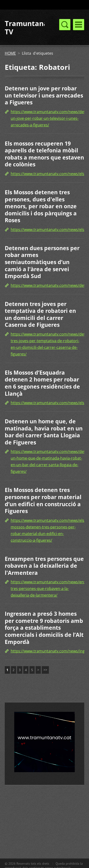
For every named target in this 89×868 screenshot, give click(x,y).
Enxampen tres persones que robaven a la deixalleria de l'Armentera (44, 566)
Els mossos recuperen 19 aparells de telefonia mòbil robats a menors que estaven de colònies (44, 154)
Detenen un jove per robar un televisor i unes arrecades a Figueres (44, 95)
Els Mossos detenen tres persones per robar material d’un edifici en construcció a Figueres (43, 500)
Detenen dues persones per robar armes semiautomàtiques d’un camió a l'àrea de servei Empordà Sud (42, 262)
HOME (10, 53)
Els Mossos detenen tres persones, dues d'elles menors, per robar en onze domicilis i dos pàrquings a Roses (41, 206)
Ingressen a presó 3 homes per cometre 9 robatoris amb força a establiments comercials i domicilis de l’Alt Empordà (44, 628)
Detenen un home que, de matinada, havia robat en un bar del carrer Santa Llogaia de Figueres (44, 432)
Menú (79, 25)
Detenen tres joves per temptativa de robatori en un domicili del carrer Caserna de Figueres (40, 314)
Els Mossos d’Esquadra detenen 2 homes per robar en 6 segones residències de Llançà (42, 383)
